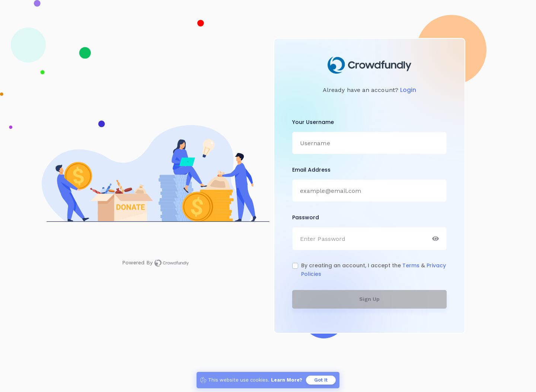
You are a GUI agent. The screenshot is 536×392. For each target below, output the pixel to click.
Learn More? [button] (287, 380)
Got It (321, 380)
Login (408, 90)
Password (306, 217)
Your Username (313, 122)
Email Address (311, 170)
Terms (412, 265)
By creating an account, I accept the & (374, 270)
